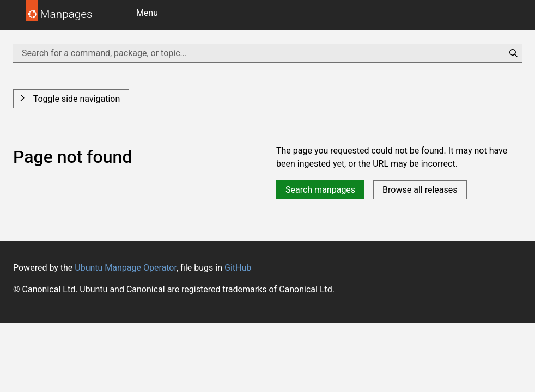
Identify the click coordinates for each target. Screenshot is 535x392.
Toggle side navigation (75, 99)
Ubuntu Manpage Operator (126, 268)
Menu (147, 13)
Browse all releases (420, 190)
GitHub (238, 268)
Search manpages (320, 190)
